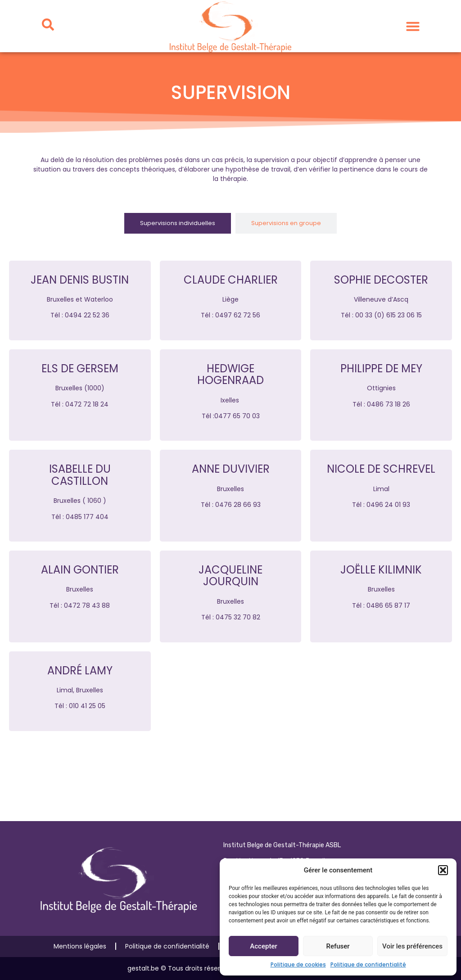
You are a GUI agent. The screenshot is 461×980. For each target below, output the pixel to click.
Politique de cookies (298, 964)
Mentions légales (80, 946)
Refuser (338, 946)
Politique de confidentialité (368, 964)
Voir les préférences (412, 946)
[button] (443, 870)
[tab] (178, 223)
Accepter (263, 946)
